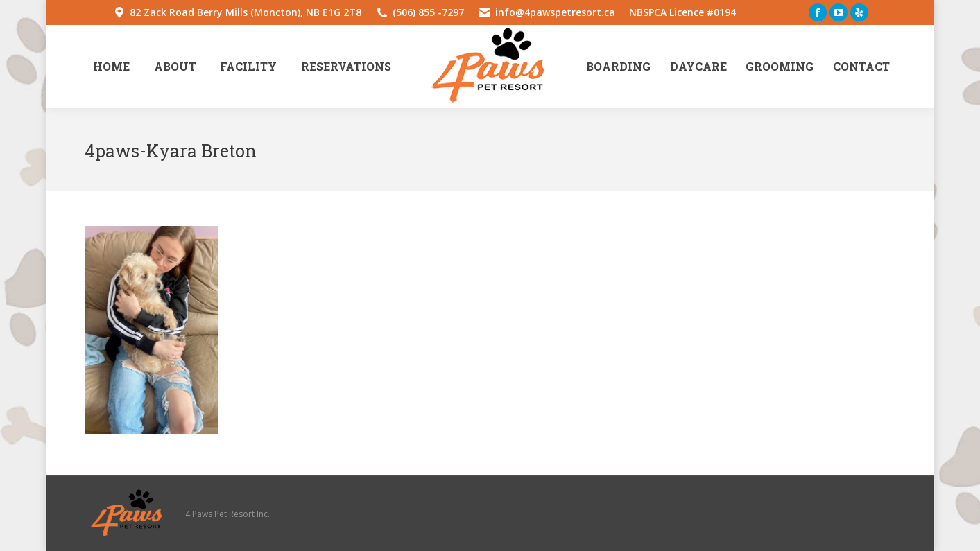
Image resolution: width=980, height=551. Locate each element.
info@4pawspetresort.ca (555, 12)
